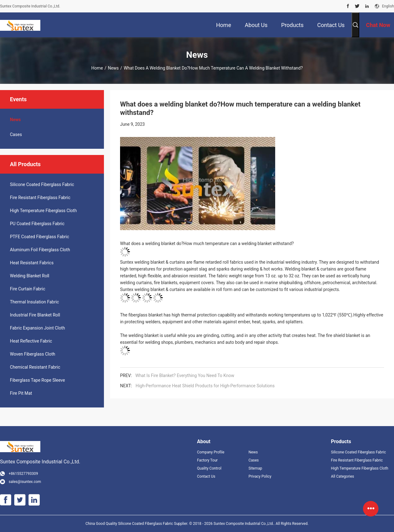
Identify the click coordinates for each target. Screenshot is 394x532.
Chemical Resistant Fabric (35, 367)
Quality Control (209, 468)
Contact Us (206, 476)
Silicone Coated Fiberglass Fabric (42, 184)
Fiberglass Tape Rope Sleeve (38, 380)
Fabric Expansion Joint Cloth (38, 328)
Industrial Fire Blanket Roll (35, 315)
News (113, 68)
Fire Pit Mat (21, 393)
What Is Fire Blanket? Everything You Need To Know (185, 375)
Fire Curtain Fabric (28, 289)
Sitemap (255, 468)
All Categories (343, 476)
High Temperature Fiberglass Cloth (43, 211)
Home (97, 68)
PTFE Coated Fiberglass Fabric (40, 237)
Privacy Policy (260, 476)
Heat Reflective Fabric (31, 341)
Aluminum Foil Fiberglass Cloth (40, 250)
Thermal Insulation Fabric (34, 302)
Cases (16, 134)
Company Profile (211, 452)
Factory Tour (207, 460)
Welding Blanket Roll (30, 276)
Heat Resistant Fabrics (32, 263)
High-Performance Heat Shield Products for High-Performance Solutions (205, 386)
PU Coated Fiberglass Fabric (37, 224)
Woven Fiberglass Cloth (33, 354)
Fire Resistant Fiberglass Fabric (40, 198)
